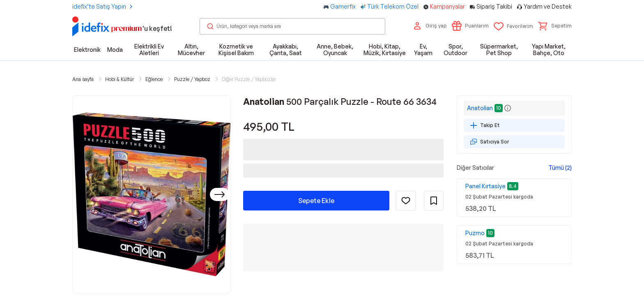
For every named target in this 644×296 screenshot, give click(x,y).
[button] (555, 26)
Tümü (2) (560, 168)
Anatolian (480, 108)
